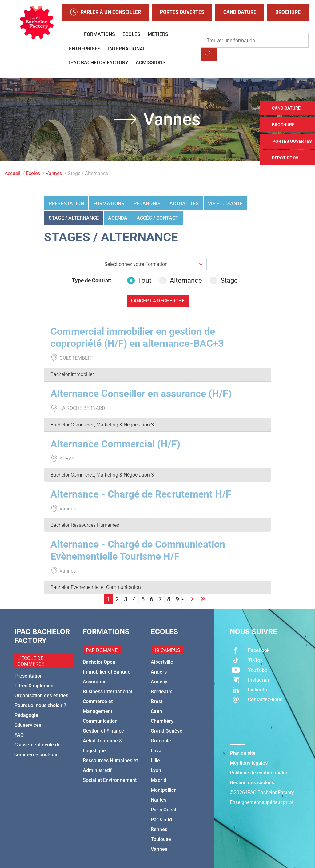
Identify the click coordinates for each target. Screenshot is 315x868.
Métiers (158, 34)
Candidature (240, 12)
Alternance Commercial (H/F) (115, 444)
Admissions (151, 63)
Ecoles (131, 34)
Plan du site (243, 753)
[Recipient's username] (255, 40)
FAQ (19, 735)
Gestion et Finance (103, 731)
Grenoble (161, 741)
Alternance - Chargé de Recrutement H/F (141, 494)
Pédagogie (147, 204)
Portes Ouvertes (182, 12)
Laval (157, 751)
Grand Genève (167, 731)
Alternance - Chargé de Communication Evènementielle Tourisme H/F (138, 550)
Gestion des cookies (252, 783)
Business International (108, 692)
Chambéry (162, 721)
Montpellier (163, 790)
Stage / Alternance (74, 218)
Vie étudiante (225, 204)
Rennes (159, 829)
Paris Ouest (163, 810)
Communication (100, 721)
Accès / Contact (157, 218)
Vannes (54, 173)
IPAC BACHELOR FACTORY (99, 63)
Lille (155, 760)
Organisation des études (41, 696)
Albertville (162, 662)
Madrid (159, 780)
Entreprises (85, 49)
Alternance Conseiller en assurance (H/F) (141, 394)
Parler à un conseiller (106, 12)
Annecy (159, 682)
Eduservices (28, 725)
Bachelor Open (99, 662)
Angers (159, 672)
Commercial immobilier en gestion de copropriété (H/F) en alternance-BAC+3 (137, 337)
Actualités (184, 204)
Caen (156, 711)
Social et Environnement (110, 780)
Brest (157, 701)
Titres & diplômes (34, 686)
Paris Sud (161, 820)
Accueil (12, 173)
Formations (100, 34)
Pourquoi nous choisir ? (40, 705)
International (127, 49)
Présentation (66, 204)
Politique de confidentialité (259, 773)
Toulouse (161, 839)
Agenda (118, 218)
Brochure (288, 12)
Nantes (159, 800)
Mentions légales (249, 763)
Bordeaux (161, 692)
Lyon (156, 770)
